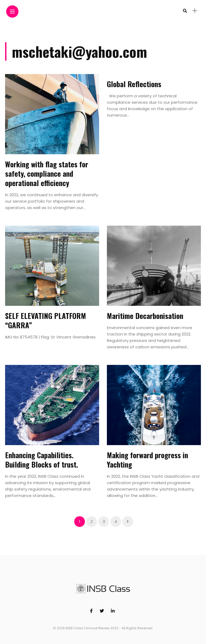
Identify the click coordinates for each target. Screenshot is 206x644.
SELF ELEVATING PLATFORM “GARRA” (46, 320)
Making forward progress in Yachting (147, 460)
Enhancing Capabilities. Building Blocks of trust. (42, 460)
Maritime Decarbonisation (146, 316)
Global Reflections (134, 84)
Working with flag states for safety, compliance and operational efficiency (47, 173)
